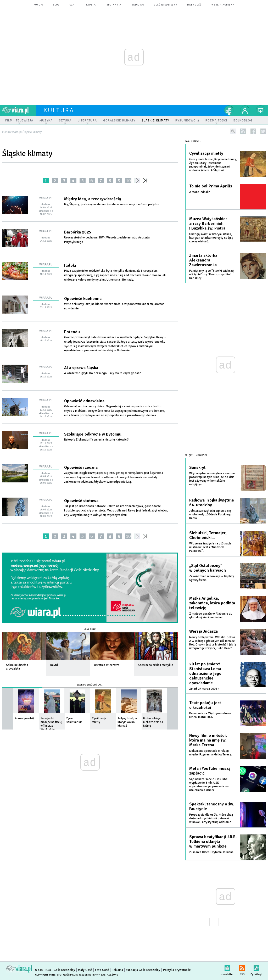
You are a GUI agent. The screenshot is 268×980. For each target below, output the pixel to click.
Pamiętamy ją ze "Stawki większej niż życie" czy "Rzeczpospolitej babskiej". (212, 274)
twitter (263, 131)
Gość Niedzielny (166, 5)
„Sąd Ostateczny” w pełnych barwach (208, 568)
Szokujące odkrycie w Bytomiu (93, 434)
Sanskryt (197, 467)
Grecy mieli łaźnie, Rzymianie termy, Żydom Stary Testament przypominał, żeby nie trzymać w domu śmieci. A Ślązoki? (213, 165)
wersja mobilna (223, 5)
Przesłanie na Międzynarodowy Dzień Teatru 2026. (210, 715)
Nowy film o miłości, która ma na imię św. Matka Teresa (208, 740)
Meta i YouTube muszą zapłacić (210, 771)
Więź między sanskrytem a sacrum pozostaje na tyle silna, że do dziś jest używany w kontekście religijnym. (212, 479)
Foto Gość (102, 970)
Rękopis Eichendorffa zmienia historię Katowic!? (97, 440)
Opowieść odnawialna (84, 401)
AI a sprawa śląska (81, 368)
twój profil (245, 110)
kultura (59, 110)
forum (38, 5)
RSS (242, 967)
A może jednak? (200, 192)
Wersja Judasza (203, 631)
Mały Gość (194, 5)
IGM (48, 970)
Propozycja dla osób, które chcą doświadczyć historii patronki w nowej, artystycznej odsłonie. (211, 818)
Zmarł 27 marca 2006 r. (204, 689)
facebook (253, 131)
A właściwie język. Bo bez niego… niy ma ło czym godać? (103, 373)
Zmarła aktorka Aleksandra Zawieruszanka (203, 260)
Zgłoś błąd (256, 967)
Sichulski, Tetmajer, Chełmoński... (208, 535)
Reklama (117, 970)
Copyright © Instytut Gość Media (56, 975)
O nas (39, 970)
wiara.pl (19, 110)
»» (146, 180)
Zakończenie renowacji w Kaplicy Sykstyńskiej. (212, 578)
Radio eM (138, 5)
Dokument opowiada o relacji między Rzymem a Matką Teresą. (211, 753)
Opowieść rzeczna (81, 467)
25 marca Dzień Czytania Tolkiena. (212, 852)
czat (73, 5)
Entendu (72, 332)
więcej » (41, 671)
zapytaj (91, 5)
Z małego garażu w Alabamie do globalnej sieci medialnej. (211, 616)
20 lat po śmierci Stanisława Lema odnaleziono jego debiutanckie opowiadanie (205, 673)
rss (243, 131)
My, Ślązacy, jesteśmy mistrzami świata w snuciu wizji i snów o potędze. (113, 204)
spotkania (114, 5)
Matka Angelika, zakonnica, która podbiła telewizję (212, 603)
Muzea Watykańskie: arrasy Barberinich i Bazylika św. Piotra (208, 224)
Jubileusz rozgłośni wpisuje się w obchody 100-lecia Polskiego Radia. (210, 514)
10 (128, 180)
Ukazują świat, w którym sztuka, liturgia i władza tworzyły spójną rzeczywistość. (211, 238)
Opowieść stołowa (81, 501)
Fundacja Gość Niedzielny (143, 970)
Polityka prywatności (177, 970)
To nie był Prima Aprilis (211, 186)
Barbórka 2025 (78, 232)
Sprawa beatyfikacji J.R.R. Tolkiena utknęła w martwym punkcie (213, 842)
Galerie (90, 630)
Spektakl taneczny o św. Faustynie (212, 806)
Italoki (70, 265)
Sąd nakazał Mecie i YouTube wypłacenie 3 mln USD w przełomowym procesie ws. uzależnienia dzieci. (209, 785)
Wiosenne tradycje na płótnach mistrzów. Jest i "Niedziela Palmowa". (210, 547)
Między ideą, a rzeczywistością (93, 199)
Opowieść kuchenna (83, 299)
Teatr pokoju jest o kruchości (205, 705)
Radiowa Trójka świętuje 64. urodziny (212, 503)
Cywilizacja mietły (206, 153)
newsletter (227, 967)
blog (56, 5)
